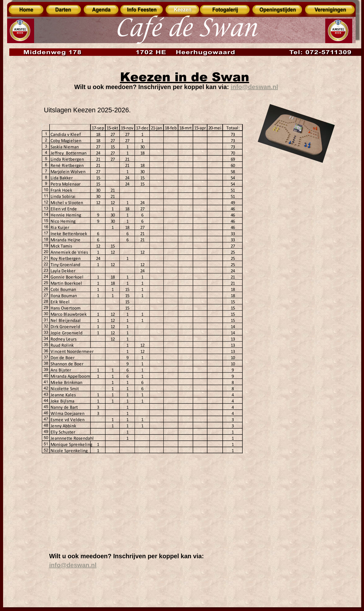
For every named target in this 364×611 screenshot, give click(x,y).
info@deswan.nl (73, 565)
